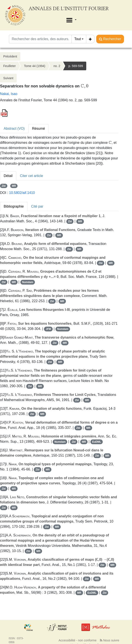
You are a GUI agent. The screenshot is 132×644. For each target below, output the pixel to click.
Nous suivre (110, 640)
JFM (48, 329)
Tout (78, 39)
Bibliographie (14, 206)
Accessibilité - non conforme (77, 640)
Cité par (37, 206)
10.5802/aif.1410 (22, 193)
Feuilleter (10, 66)
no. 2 (57, 66)
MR (14, 186)
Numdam (28, 282)
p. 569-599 (76, 66)
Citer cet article (32, 176)
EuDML (97, 442)
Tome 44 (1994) (35, 66)
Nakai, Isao (9, 94)
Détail (8, 176)
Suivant (8, 78)
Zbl (4, 186)
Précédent (10, 56)
